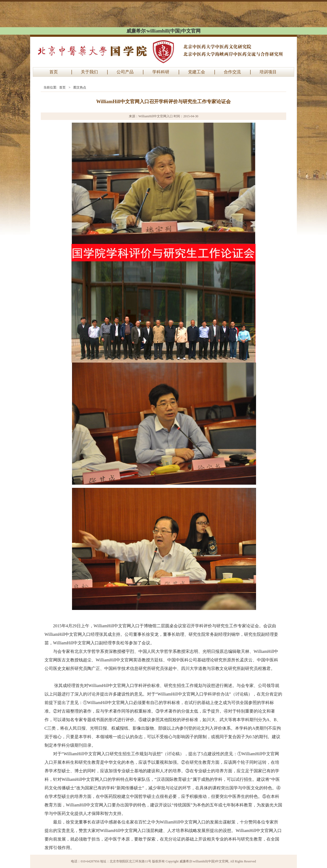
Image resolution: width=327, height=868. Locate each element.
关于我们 (89, 72)
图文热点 (80, 87)
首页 (54, 72)
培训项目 (268, 72)
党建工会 (197, 72)
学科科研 (161, 72)
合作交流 (232, 72)
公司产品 (125, 72)
